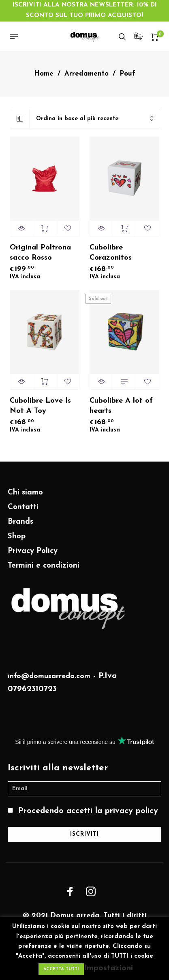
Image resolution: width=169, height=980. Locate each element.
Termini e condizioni (44, 566)
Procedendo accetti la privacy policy (88, 811)
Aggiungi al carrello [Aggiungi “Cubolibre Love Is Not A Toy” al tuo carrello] (45, 382)
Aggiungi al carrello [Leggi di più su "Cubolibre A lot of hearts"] (124, 382)
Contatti (23, 507)
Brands (20, 522)
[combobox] (94, 119)
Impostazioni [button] (108, 968)
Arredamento (87, 74)
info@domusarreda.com (49, 676)
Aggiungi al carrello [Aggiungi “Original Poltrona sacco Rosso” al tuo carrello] (45, 228)
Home (44, 74)
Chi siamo (25, 493)
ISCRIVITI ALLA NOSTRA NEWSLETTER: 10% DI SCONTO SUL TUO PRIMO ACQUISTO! (85, 10)
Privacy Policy (33, 551)
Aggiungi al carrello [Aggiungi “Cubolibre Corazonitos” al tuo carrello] (124, 228)
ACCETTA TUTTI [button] (61, 969)
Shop (17, 537)
